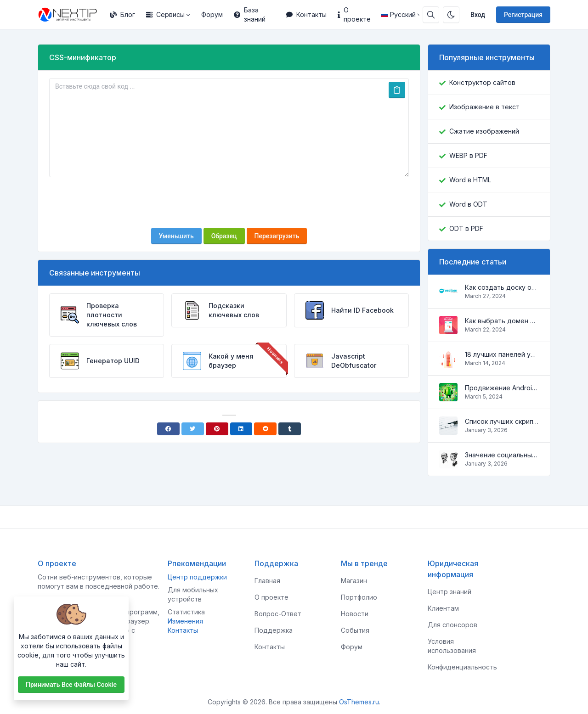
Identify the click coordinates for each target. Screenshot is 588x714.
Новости (355, 614)
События (355, 630)
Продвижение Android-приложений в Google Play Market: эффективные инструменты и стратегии (502, 388)
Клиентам (443, 608)
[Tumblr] (290, 429)
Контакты (306, 14)
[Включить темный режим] (451, 15)
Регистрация (523, 15)
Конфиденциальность (462, 667)
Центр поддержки (197, 577)
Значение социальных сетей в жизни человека (502, 455)
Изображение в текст (484, 107)
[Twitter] (193, 429)
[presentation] (229, 202)
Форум (212, 14)
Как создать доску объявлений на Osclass (502, 287)
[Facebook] (168, 429)
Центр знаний (449, 592)
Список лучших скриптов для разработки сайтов (502, 421)
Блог (123, 14)
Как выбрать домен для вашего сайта (502, 321)
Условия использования (452, 646)
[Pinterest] (217, 429)
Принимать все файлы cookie (71, 685)
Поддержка (274, 630)
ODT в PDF (466, 228)
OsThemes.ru (359, 702)
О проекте (354, 14)
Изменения (185, 621)
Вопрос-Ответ (278, 614)
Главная (267, 581)
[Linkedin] (241, 429)
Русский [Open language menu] (398, 14)
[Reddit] (265, 429)
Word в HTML (470, 180)
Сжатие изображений (484, 131)
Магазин (354, 581)
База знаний (250, 14)
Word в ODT (468, 204)
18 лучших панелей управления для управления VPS (502, 354)
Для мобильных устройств (193, 594)
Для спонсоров (452, 625)
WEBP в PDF (468, 155)
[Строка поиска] (431, 15)
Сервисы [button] (165, 14)
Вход (478, 15)
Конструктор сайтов (482, 82)
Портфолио (359, 597)
